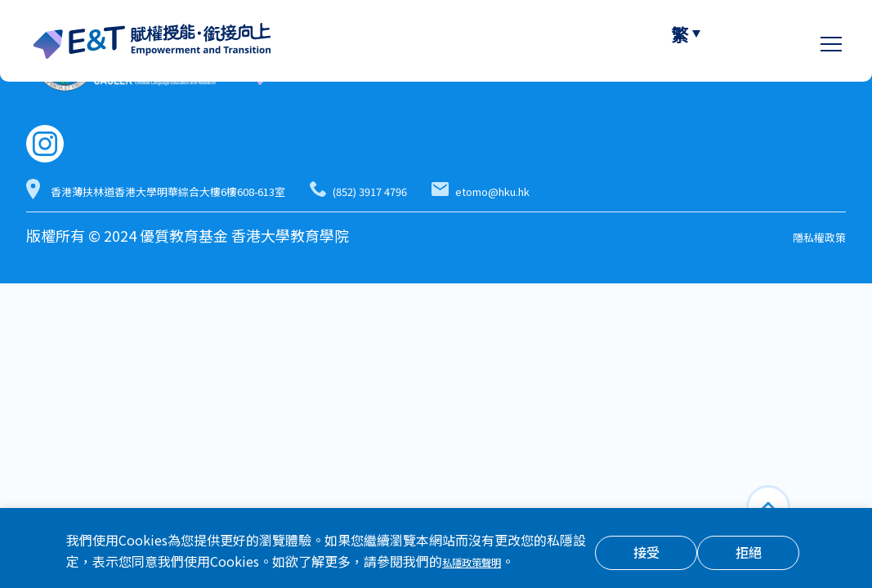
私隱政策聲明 (481, 563)
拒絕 (749, 554)
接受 (646, 554)
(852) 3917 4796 (546, 191)
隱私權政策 (809, 238)
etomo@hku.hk (722, 191)
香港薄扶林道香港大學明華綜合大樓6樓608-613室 (242, 191)
